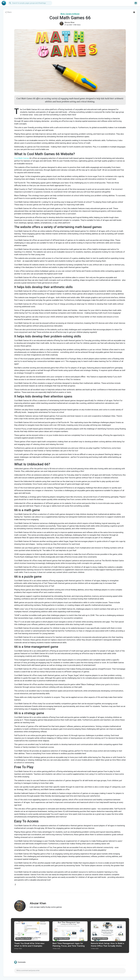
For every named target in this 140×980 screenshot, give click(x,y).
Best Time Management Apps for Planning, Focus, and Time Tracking (69, 945)
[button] (30, 3)
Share (8, 12)
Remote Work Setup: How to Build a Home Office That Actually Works (107, 945)
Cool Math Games (22, 158)
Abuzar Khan (70, 22)
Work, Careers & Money (70, 14)
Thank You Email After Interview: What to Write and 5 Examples (29, 945)
